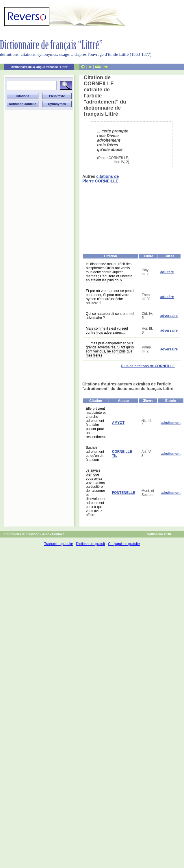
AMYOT (118, 423)
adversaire (169, 316)
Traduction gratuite (59, 544)
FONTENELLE (124, 493)
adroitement (171, 423)
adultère (167, 272)
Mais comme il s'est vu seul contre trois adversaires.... (107, 330)
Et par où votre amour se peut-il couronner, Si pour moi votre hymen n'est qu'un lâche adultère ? (110, 297)
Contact (58, 534)
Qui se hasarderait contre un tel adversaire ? (110, 316)
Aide (46, 534)
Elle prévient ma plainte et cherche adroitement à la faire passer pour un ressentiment (96, 423)
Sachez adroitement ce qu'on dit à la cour (95, 454)
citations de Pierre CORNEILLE (101, 179)
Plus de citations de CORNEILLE (148, 366)
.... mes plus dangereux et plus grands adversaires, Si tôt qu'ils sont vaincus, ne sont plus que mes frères (110, 349)
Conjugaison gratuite (124, 544)
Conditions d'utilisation (22, 534)
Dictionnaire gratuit (90, 544)
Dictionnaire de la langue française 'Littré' (39, 67)
